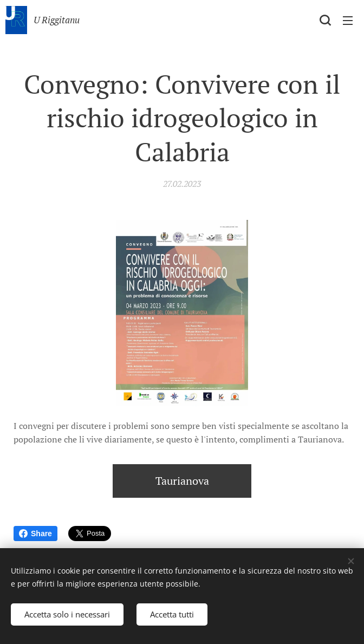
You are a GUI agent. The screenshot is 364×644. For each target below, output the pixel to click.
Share (35, 534)
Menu (348, 21)
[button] (325, 20)
